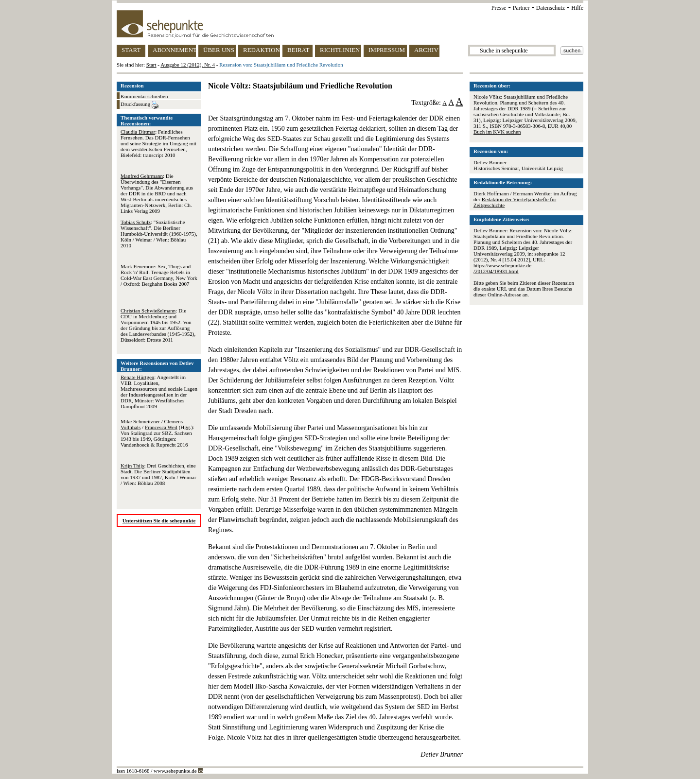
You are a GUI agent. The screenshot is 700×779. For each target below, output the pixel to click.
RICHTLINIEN (340, 50)
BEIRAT (298, 50)
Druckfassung (140, 105)
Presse (499, 8)
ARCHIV (426, 50)
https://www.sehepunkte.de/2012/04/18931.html (502, 268)
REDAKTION (262, 50)
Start (151, 65)
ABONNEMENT (174, 50)
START (131, 50)
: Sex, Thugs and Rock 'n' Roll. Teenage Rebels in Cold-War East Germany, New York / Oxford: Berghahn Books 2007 (159, 275)
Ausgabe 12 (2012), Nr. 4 (188, 65)
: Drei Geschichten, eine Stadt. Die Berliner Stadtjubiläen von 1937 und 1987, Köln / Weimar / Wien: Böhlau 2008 (158, 474)
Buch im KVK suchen (497, 132)
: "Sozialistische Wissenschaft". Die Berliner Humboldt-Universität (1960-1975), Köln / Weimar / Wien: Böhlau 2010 (159, 234)
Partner (521, 8)
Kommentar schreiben (144, 96)
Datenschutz (551, 8)
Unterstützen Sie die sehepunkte (159, 520)
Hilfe (577, 8)
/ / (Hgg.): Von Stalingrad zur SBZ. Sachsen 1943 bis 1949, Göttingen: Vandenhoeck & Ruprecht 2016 (157, 433)
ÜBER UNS (219, 50)
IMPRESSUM (387, 50)
